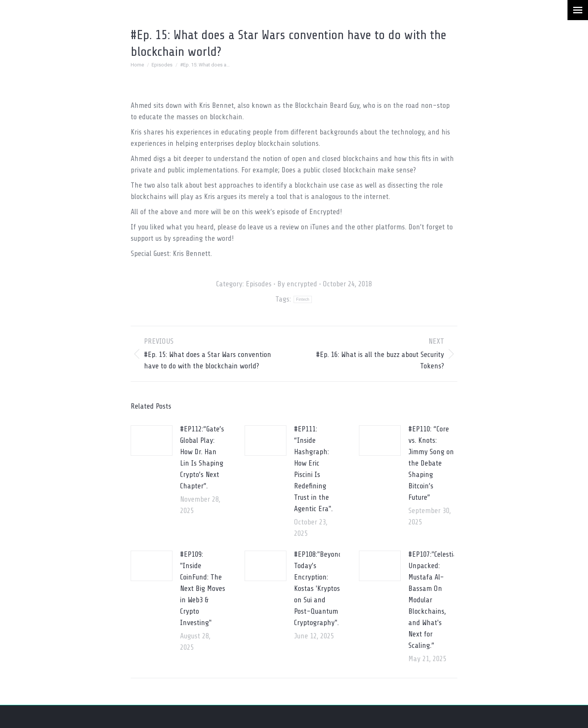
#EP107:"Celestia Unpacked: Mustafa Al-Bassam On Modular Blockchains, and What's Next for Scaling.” (433, 600)
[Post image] (152, 441)
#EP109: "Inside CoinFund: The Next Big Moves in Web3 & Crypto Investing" (203, 588)
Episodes (259, 284)
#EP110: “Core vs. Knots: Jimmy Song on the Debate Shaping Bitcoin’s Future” (431, 463)
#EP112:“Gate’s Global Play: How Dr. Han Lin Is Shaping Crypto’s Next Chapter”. (202, 457)
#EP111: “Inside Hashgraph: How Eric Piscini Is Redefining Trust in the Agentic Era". (313, 469)
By (297, 284)
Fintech (303, 299)
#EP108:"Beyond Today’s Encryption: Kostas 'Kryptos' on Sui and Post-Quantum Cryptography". (318, 588)
